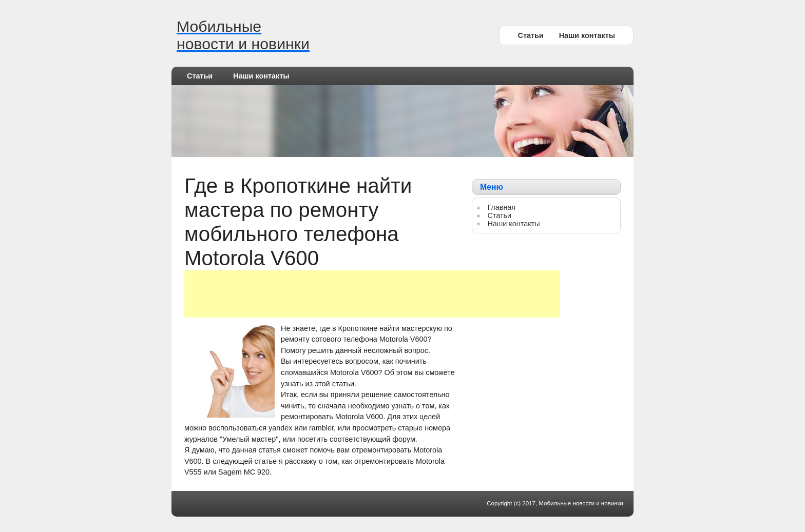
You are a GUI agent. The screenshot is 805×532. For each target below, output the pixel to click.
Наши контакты (587, 35)
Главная (501, 207)
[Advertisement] (372, 294)
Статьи (530, 35)
